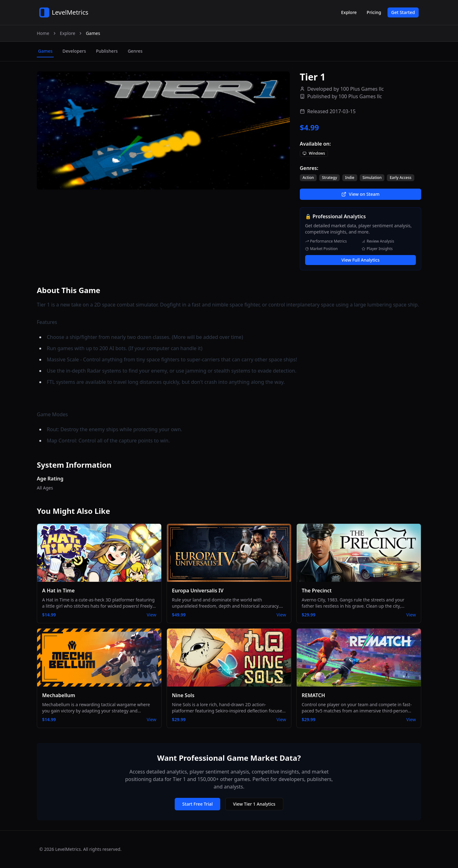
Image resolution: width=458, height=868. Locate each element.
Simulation (372, 178)
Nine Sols (183, 695)
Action (308, 178)
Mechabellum (59, 695)
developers (74, 51)
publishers (107, 51)
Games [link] (93, 33)
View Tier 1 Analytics (254, 804)
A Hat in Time (58, 591)
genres (135, 51)
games (45, 51)
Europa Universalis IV (198, 591)
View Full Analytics (360, 260)
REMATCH (313, 695)
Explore (349, 12)
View (151, 615)
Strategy (329, 178)
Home (43, 33)
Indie (350, 178)
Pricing (374, 12)
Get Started (403, 12)
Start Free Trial (197, 804)
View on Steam (360, 194)
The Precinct (317, 591)
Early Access (401, 178)
